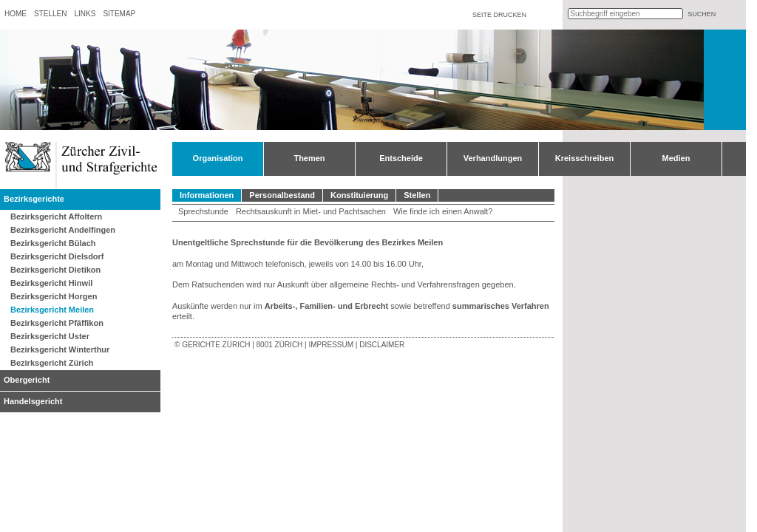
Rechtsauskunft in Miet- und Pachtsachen (311, 211)
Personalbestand (282, 195)
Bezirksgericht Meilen (52, 310)
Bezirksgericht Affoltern (56, 216)
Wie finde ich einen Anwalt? (443, 211)
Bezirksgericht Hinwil (51, 283)
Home (16, 14)
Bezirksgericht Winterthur (60, 349)
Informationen (207, 195)
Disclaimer (382, 345)
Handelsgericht (33, 401)
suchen (702, 14)
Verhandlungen (493, 158)
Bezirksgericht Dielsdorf (57, 256)
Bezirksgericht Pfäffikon (57, 323)
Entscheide (401, 158)
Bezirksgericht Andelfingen (63, 230)
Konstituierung (359, 195)
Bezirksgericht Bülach (53, 243)
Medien (676, 158)
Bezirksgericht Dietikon (55, 270)
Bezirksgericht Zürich (52, 363)
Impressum (331, 345)
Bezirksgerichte (34, 199)
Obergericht (27, 380)
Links (85, 14)
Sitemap (119, 14)
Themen (309, 158)
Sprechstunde (203, 211)
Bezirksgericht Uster (50, 336)
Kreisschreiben (584, 158)
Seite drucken (499, 15)
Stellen (50, 14)
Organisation (218, 158)
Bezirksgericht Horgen (54, 296)
